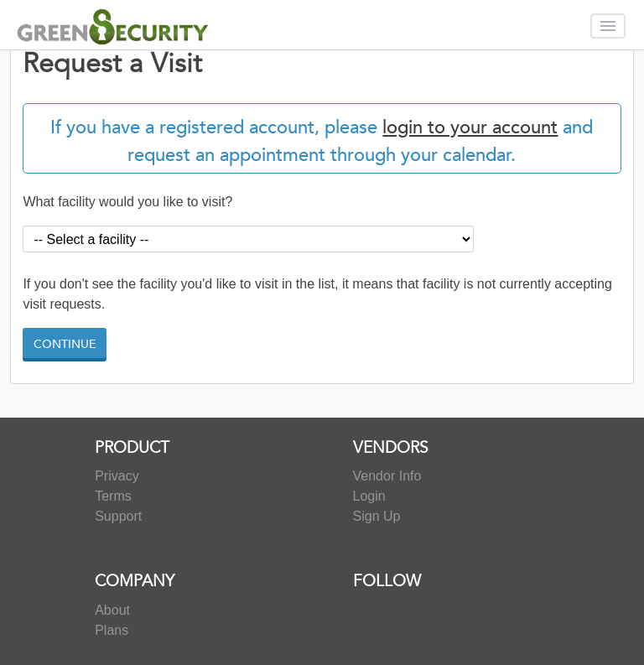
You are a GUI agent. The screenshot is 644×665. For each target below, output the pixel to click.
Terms (113, 496)
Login (369, 496)
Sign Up (377, 516)
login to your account (470, 127)
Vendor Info (387, 476)
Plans (112, 630)
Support (118, 516)
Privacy (117, 476)
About (112, 610)
